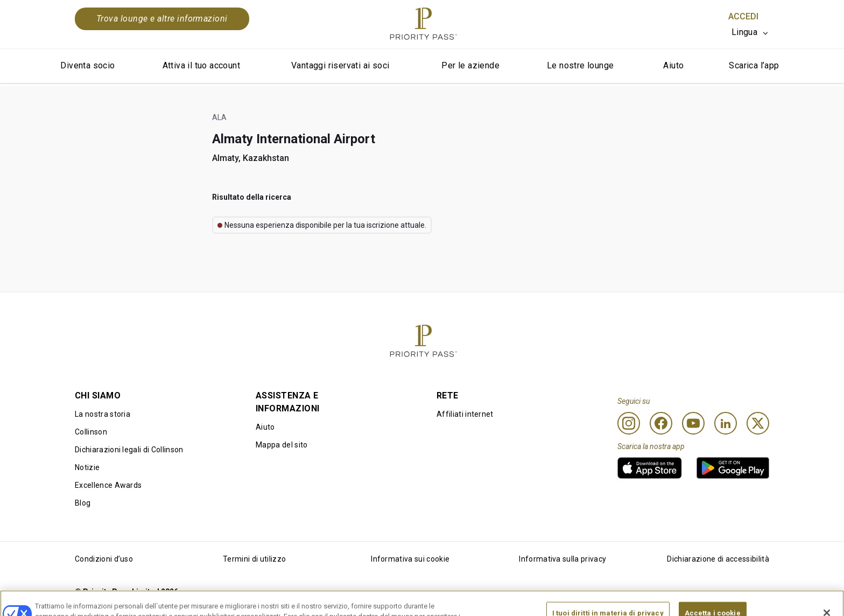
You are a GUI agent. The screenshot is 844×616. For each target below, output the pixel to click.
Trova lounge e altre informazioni (162, 19)
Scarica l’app (754, 65)
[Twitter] (758, 423)
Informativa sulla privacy (562, 559)
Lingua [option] (744, 32)
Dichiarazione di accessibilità (718, 559)
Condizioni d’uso (104, 559)
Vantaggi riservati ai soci (340, 65)
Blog (83, 503)
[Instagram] (629, 423)
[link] (650, 468)
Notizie (87, 467)
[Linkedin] (726, 423)
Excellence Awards (108, 485)
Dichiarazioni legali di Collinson (129, 450)
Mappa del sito (282, 445)
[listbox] (750, 32)
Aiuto (673, 65)
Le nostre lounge (580, 65)
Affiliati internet (465, 414)
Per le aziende (470, 65)
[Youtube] (693, 423)
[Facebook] (661, 423)
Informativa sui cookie (410, 559)
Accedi (743, 16)
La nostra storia (103, 414)
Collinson (91, 432)
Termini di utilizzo (254, 559)
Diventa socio (87, 65)
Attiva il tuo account (201, 65)
